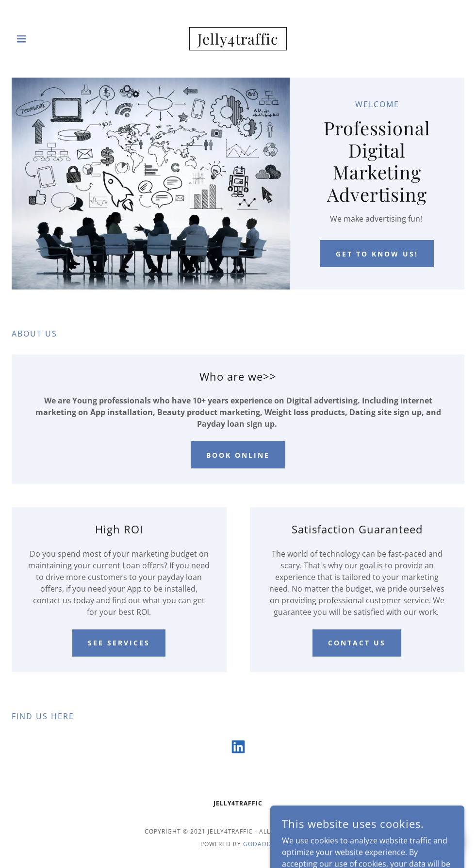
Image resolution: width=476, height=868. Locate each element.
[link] (238, 39)
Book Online (238, 455)
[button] (36, 39)
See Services (119, 643)
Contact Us (357, 643)
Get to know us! (377, 254)
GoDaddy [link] (259, 844)
